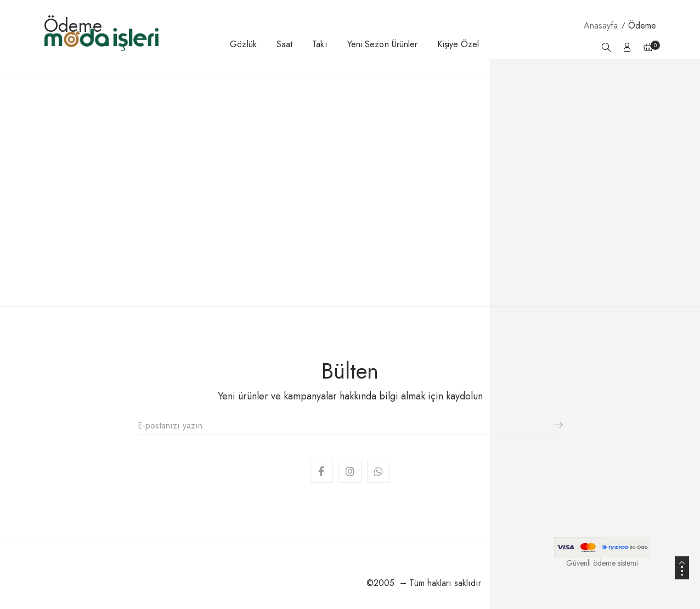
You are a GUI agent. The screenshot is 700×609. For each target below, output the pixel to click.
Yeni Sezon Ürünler (383, 44)
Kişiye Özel (458, 44)
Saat (284, 44)
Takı (320, 44)
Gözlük (243, 44)
